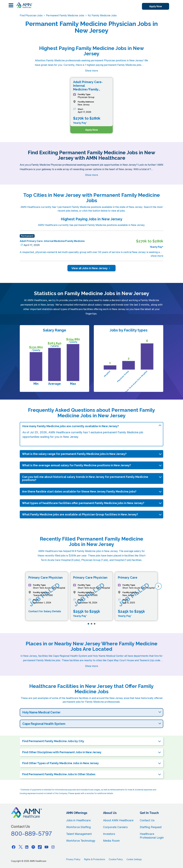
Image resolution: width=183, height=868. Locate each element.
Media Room (111, 841)
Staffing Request (151, 827)
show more (157, 256)
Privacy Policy (73, 859)
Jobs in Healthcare (78, 820)
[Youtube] (46, 847)
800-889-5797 (32, 833)
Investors (109, 834)
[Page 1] (88, 624)
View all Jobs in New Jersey (91, 268)
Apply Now (156, 6)
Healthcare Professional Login (152, 836)
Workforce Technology (81, 841)
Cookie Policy (116, 859)
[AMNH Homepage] (24, 5)
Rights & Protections (95, 859)
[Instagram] (53, 847)
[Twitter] (20, 847)
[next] (158, 586)
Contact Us (147, 820)
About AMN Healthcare (118, 820)
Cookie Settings (134, 859)
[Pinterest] (33, 847)
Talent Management (79, 834)
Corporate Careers (115, 827)
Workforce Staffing (78, 827)
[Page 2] (92, 624)
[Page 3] (95, 624)
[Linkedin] (27, 847)
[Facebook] (14, 847)
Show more (92, 71)
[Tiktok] (40, 847)
